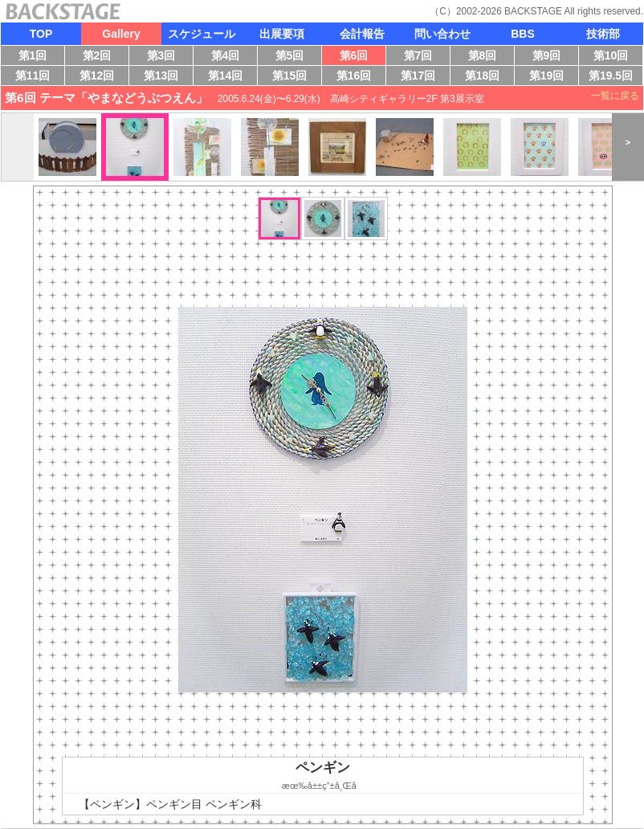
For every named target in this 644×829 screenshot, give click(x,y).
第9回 (550, 57)
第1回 (35, 57)
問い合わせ (442, 34)
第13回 (165, 77)
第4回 (229, 57)
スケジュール (202, 34)
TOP (41, 34)
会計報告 (362, 34)
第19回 (543, 77)
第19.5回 (610, 77)
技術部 (603, 34)
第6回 (358, 57)
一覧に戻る (615, 96)
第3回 (165, 57)
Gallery (121, 34)
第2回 (101, 57)
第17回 (420, 77)
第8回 (486, 57)
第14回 (229, 77)
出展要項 (282, 34)
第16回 (358, 77)
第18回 (486, 77)
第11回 (31, 77)
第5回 (293, 57)
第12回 (98, 77)
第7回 (422, 57)
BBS (523, 34)
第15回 (292, 77)
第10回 (607, 57)
